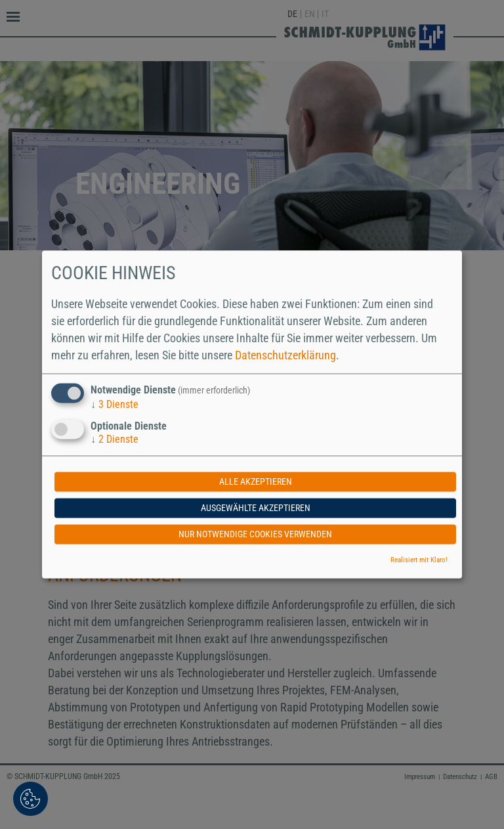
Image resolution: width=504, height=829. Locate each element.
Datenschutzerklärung (285, 355)
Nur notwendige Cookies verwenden (255, 535)
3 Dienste (115, 404)
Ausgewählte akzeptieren (256, 508)
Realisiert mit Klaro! (419, 561)
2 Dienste (115, 440)
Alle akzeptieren (256, 482)
